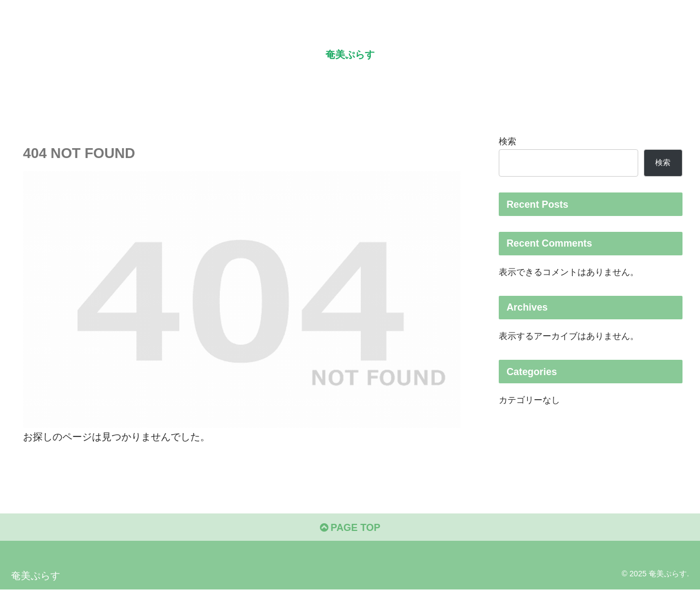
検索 (507, 141)
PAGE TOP (350, 528)
